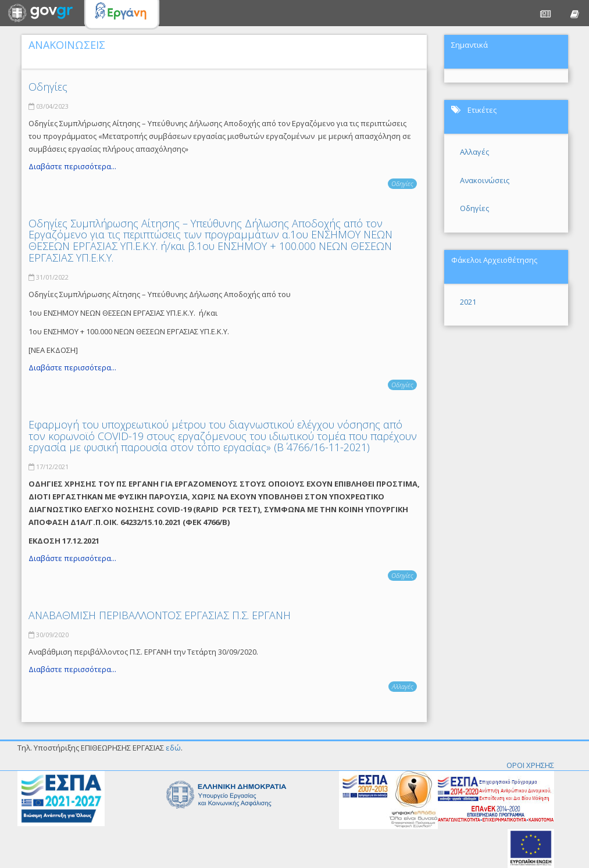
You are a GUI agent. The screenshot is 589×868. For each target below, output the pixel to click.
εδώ (173, 748)
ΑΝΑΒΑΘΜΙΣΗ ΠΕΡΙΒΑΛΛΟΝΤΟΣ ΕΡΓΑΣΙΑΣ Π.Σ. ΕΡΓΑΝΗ (160, 615)
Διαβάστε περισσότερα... (72, 166)
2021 (468, 302)
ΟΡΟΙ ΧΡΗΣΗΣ (530, 765)
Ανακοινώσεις (485, 180)
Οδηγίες (48, 87)
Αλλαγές (403, 686)
